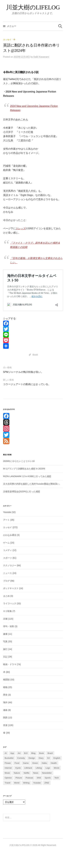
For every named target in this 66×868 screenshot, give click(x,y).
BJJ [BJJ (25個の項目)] (26, 753)
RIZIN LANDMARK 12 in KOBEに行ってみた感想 (27, 476)
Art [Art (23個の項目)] (19, 753)
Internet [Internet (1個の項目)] (8, 768)
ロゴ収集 (8, 611)
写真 (5, 641)
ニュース (8, 573)
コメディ (8, 550)
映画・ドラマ (10, 664)
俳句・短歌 (9, 626)
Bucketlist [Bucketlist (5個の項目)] (9, 758)
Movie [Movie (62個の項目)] (57, 768)
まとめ (6, 596)
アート (6, 520)
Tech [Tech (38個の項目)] (57, 778)
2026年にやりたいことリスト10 (19, 461)
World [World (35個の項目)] (17, 783)
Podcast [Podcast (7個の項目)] (29, 778)
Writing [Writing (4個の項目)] (26, 783)
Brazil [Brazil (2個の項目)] (50, 753)
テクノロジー (10, 565)
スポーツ (8, 558)
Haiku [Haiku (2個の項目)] (44, 763)
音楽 (5, 725)
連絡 (5, 710)
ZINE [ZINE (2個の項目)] (47, 783)
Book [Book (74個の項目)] (41, 753)
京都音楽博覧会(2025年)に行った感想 (22, 492)
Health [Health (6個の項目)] (54, 763)
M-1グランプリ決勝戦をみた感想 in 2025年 (24, 469)
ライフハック (10, 603)
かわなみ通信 (10, 535)
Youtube (7, 512)
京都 (5, 619)
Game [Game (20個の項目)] (26, 763)
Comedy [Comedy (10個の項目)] (21, 758)
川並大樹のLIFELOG (33, 7)
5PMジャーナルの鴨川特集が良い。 (23, 372)
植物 (5, 687)
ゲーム (6, 543)
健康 (5, 634)
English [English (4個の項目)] (57, 758)
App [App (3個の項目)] (12, 753)
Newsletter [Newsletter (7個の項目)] (47, 773)
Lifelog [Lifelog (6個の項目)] (39, 768)
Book (35, 355)
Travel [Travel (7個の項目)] (8, 783)
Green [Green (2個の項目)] (35, 763)
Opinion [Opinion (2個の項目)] (8, 778)
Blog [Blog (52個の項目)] (33, 753)
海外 (5, 702)
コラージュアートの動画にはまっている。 (27, 384)
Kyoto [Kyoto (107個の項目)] (18, 768)
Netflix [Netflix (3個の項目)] (26, 773)
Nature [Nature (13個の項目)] (17, 773)
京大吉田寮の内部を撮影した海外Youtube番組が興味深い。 (32, 484)
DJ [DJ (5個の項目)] (48, 758)
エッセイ (7, 40)
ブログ (6, 581)
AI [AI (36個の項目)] (6, 753)
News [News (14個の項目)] (36, 773)
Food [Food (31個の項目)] (17, 763)
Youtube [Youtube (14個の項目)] (37, 783)
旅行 (5, 649)
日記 (5, 657)
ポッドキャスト (11, 588)
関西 (5, 718)
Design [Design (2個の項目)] (32, 758)
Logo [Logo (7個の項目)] (48, 768)
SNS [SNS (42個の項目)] (39, 778)
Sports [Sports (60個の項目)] (48, 778)
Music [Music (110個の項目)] (7, 773)
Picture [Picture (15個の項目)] (19, 778)
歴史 (5, 695)
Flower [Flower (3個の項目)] (8, 763)
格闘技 (6, 680)
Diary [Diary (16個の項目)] (41, 758)
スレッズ (21, 228)
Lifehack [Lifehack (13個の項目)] (28, 768)
